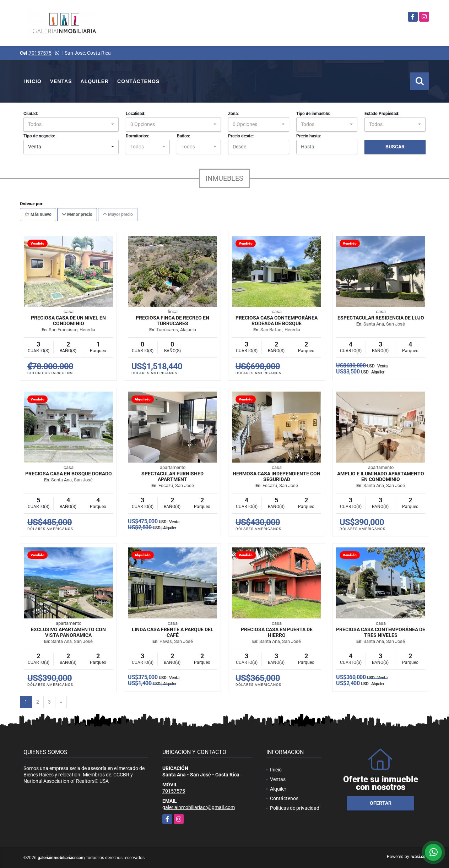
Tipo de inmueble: (313, 114)
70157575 (40, 53)
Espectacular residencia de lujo (381, 318)
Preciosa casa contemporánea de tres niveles (381, 632)
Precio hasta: (309, 136)
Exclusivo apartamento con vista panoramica (68, 632)
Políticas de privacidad (295, 808)
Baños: (183, 136)
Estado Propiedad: (382, 114)
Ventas (61, 81)
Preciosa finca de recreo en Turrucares (172, 321)
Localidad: (136, 114)
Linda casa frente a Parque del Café (173, 632)
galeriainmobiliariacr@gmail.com (199, 807)
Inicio (33, 81)
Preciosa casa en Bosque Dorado (69, 474)
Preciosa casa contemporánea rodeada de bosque (277, 321)
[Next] (61, 702)
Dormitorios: (137, 136)
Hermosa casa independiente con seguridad (277, 476)
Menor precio (77, 214)
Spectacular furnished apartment (172, 476)
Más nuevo (38, 214)
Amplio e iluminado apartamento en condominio (381, 476)
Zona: (233, 114)
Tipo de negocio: (39, 136)
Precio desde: (241, 136)
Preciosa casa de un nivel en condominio (68, 321)
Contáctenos (138, 81)
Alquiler (95, 81)
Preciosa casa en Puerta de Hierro (277, 632)
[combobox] (71, 125)
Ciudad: (31, 114)
